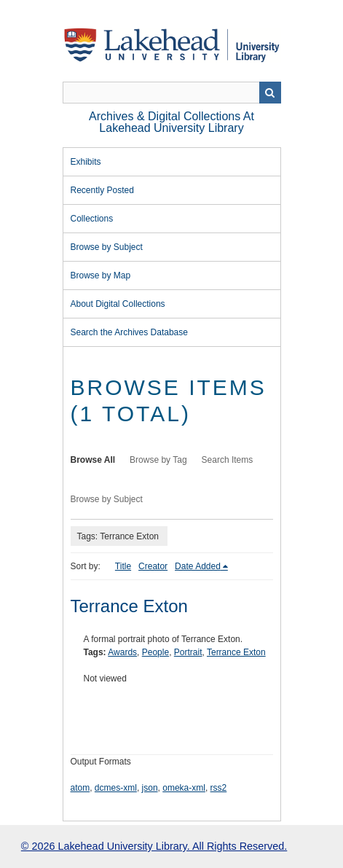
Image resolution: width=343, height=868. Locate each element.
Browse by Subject (107, 247)
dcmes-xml (116, 788)
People (155, 652)
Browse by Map (101, 275)
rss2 (219, 788)
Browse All (93, 460)
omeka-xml (184, 788)
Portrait (188, 652)
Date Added (198, 566)
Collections (92, 219)
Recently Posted (102, 190)
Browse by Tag (158, 460)
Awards (122, 652)
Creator (153, 566)
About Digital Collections (118, 304)
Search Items (228, 460)
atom (80, 788)
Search (270, 93)
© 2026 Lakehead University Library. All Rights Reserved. (154, 846)
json (150, 788)
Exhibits (86, 162)
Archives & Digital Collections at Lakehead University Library (171, 122)
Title (123, 566)
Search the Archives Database (129, 332)
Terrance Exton (129, 606)
